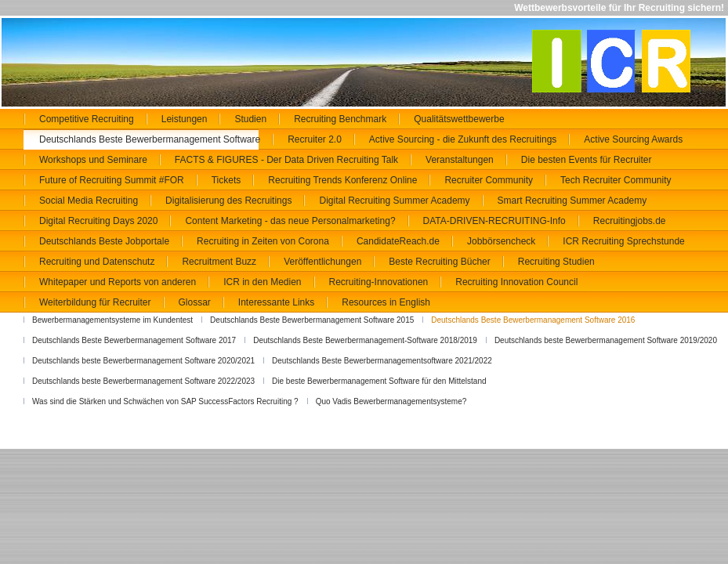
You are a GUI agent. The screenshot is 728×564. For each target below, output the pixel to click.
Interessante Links (276, 302)
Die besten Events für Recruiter (587, 160)
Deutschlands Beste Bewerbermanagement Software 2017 (134, 340)
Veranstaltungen (460, 160)
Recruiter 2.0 (315, 139)
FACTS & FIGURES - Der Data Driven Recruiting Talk (286, 160)
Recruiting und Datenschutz (97, 262)
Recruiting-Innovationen (379, 282)
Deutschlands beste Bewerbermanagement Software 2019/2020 (606, 340)
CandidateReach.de (398, 241)
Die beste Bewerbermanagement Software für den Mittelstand (379, 381)
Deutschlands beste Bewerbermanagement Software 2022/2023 (143, 381)
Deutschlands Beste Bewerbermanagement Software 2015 (312, 320)
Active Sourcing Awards (633, 139)
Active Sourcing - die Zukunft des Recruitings (463, 139)
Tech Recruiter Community (616, 180)
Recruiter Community (489, 180)
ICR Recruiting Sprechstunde (623, 241)
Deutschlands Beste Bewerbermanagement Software (150, 139)
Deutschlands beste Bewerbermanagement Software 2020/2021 (143, 361)
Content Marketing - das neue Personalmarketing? (290, 221)
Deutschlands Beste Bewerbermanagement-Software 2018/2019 (365, 340)
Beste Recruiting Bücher (439, 262)
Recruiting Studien (556, 262)
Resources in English (386, 302)
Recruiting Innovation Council (516, 282)
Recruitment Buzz (219, 262)
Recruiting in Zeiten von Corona (263, 241)
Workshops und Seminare (93, 160)
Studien (250, 119)
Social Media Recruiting (89, 201)
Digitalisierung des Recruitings (228, 201)
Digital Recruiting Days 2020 (98, 221)
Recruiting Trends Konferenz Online (342, 180)
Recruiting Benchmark (340, 119)
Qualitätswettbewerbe (459, 119)
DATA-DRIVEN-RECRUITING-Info (494, 221)
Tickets (226, 180)
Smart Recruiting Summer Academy (572, 201)
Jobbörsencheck (501, 241)
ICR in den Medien (262, 282)
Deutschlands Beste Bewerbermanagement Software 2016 (533, 320)
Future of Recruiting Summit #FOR (112, 180)
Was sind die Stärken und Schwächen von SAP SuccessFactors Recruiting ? (165, 401)
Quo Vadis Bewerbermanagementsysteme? (391, 401)
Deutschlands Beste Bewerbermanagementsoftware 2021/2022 (382, 361)
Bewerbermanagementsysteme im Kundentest (112, 320)
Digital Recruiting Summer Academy (394, 201)
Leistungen (185, 119)
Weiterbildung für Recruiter (95, 302)
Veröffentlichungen (322, 262)
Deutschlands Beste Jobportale (104, 241)
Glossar (195, 302)
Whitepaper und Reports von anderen (118, 282)
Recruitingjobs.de (630, 221)
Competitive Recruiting (87, 119)
